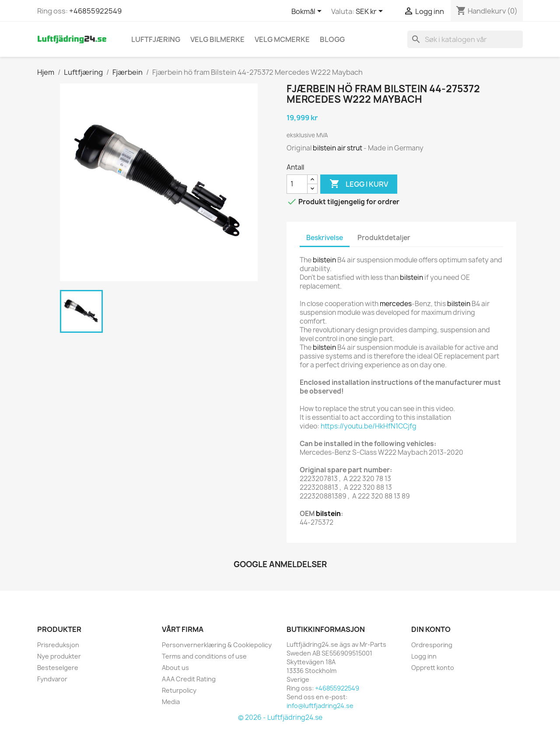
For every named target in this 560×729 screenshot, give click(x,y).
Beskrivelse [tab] (325, 238)
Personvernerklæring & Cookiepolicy (217, 645)
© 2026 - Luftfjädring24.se (280, 717)
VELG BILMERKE (217, 39)
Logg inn (424, 656)
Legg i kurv (359, 184)
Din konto (431, 629)
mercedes (396, 304)
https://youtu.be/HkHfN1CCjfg (369, 426)
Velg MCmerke (282, 39)
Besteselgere (58, 668)
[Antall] (297, 184)
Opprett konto (433, 668)
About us (175, 668)
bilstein (324, 148)
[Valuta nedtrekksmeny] (371, 12)
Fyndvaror (52, 679)
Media (171, 702)
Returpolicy (179, 690)
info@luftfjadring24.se (320, 706)
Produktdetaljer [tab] (384, 238)
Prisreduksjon (58, 645)
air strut (350, 148)
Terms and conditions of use (204, 656)
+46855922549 (95, 11)
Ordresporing (432, 645)
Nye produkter (59, 656)
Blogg (332, 39)
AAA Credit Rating (189, 679)
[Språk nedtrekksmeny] (308, 12)
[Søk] (465, 39)
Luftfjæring (156, 39)
